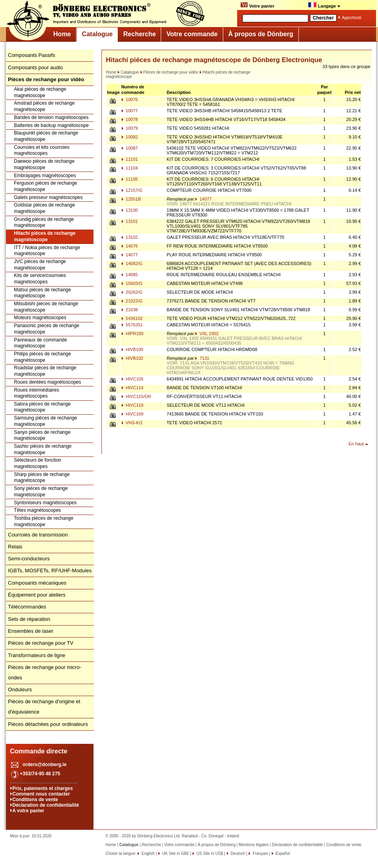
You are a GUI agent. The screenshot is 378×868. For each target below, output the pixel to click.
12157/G (132, 190)
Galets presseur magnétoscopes (48, 197)
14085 (130, 275)
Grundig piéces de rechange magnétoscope (44, 222)
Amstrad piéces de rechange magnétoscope (44, 106)
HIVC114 (132, 388)
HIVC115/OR (136, 396)
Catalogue (97, 34)
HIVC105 (132, 379)
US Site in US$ (210, 853)
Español (282, 853)
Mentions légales (254, 845)
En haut (356, 444)
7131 (202, 358)
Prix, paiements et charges (43, 788)
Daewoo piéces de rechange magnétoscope (44, 164)
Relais (15, 547)
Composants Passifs (32, 55)
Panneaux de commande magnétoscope (40, 343)
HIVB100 (132, 349)
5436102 (132, 318)
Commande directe (39, 751)
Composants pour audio (35, 67)
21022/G (132, 301)
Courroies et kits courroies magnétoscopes (42, 150)
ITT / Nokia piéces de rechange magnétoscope (47, 251)
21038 (130, 310)
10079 (130, 128)
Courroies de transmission (38, 535)
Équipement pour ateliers (37, 595)
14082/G (132, 263)
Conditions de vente (35, 800)
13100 (130, 210)
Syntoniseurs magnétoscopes (45, 503)
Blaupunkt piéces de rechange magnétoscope (46, 136)
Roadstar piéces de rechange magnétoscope (45, 371)
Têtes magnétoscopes (37, 510)
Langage (324, 5)
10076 (130, 99)
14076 (130, 246)
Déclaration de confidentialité (46, 805)
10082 (130, 137)
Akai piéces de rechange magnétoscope (40, 92)
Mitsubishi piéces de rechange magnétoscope (46, 307)
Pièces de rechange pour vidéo (169, 72)
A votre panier (28, 811)
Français (260, 853)
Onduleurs (20, 690)
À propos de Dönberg (261, 34)
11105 (130, 179)
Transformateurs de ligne (37, 655)
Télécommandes (27, 607)
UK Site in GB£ (176, 853)
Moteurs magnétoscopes (40, 318)
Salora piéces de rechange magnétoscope (42, 407)
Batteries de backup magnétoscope (51, 125)
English (148, 853)
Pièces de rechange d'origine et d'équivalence (44, 707)
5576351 (132, 325)
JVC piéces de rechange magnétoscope (40, 265)
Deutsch (237, 853)
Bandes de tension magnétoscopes (51, 117)
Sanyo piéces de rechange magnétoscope (42, 435)
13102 (130, 237)
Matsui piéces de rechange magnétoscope (42, 293)
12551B (131, 199)
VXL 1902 (207, 334)
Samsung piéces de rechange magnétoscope (46, 421)
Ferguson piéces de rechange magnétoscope (46, 186)
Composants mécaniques (37, 583)
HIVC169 (132, 414)
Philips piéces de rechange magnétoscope (42, 357)
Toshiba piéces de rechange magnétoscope (44, 521)
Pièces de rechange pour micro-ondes (45, 672)
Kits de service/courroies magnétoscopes (40, 279)
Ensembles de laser (31, 631)
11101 (130, 159)
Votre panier (257, 5)
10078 (130, 119)
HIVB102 (132, 358)
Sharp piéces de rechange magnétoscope (42, 478)
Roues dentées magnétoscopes (48, 382)
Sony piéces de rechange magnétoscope (41, 492)
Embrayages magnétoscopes (45, 176)
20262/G (132, 292)
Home (62, 34)
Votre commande (192, 34)
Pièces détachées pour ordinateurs (48, 724)
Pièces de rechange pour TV (41, 643)
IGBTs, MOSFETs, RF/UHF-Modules (50, 571)
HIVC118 (132, 405)
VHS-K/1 (132, 423)
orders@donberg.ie (45, 765)
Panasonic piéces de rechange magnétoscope (47, 329)
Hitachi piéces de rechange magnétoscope (45, 236)
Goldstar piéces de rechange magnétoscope (44, 208)
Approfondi (351, 18)
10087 (130, 148)
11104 (130, 168)
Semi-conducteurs (29, 559)
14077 (203, 199)
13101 (130, 221)
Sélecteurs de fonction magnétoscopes (38, 463)
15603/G (132, 283)
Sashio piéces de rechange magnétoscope (43, 449)
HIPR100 (132, 334)
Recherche (140, 34)
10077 (130, 111)
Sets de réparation (29, 619)
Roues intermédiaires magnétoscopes (36, 393)
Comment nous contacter (41, 794)
